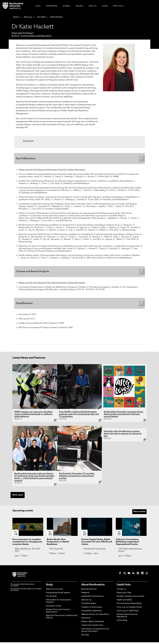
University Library (54, 608)
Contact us (121, 591)
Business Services (89, 591)
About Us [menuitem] (93, 6)
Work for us (86, 602)
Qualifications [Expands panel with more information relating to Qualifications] (25, 305)
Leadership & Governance (92, 598)
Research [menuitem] (79, 6)
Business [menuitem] (67, 6)
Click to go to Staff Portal (128, 613)
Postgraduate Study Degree (58, 594)
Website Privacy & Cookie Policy (95, 616)
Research (85, 594)
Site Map (85, 637)
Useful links (124, 587)
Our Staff (41, 17)
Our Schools (51, 598)
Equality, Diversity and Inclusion (131, 598)
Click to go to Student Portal (129, 609)
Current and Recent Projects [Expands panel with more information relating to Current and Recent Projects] (33, 272)
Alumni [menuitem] (105, 6)
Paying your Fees (124, 594)
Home (16, 17)
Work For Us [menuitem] (118, 6)
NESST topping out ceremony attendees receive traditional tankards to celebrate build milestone (33, 416)
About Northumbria (93, 587)
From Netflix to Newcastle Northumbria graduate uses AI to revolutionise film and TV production (79, 416)
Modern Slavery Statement (93, 623)
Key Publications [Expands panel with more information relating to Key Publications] (26, 159)
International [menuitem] (52, 6)
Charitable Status (89, 605)
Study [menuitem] (38, 6)
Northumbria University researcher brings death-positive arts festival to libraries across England (123, 416)
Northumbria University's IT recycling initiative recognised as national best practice (77, 478)
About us (28, 17)
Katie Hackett (56, 17)
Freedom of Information (92, 609)
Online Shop (122, 622)
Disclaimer (86, 620)
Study (49, 587)
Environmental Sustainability (129, 605)
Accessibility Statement (92, 613)
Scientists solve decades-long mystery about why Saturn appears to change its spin (123, 435)
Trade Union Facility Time (92, 627)
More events (139, 513)
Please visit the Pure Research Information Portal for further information (52, 170)
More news (18, 497)
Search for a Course (54, 591)
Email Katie (28, 141)
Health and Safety (124, 602)
